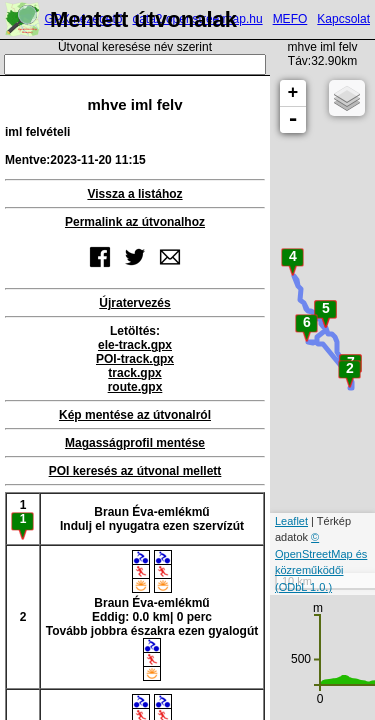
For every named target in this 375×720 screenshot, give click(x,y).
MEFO (290, 19)
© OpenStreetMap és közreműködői (321, 553)
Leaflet (291, 521)
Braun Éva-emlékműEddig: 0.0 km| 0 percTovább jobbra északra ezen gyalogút (152, 615)
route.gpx (135, 387)
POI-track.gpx (135, 359)
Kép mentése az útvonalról (135, 415)
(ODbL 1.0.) (303, 587)
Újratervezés (134, 303)
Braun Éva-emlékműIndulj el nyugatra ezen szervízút (152, 519)
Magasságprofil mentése (135, 443)
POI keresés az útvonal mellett (135, 471)
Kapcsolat (343, 19)
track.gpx (134, 373)
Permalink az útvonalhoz (135, 222)
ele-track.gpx (135, 345)
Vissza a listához (134, 194)
